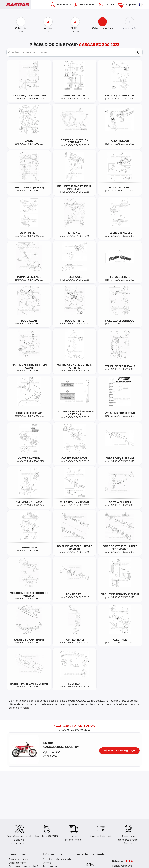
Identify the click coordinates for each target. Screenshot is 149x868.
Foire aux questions (20, 859)
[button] (24, 749)
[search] (139, 52)
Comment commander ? (23, 866)
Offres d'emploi (18, 863)
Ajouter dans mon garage (119, 751)
